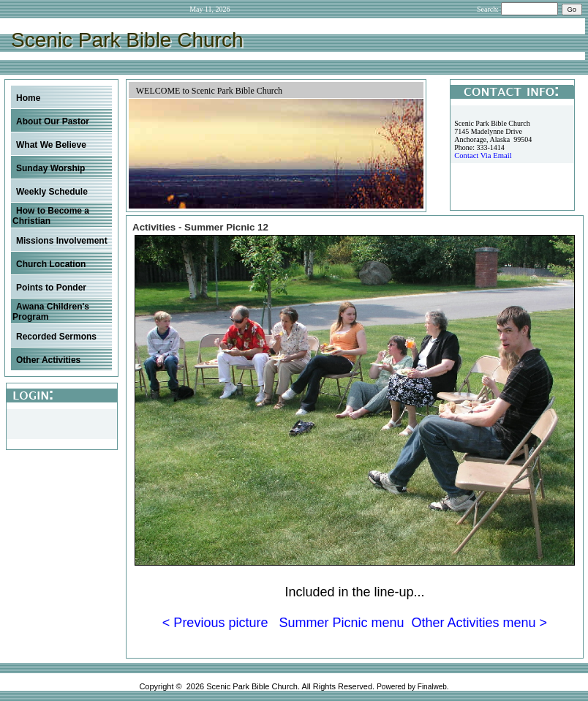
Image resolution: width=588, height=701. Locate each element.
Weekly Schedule (52, 192)
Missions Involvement (62, 241)
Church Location (51, 264)
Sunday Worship (50, 168)
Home (28, 98)
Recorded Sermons (56, 337)
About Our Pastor (53, 121)
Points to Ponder (51, 288)
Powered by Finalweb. (412, 687)
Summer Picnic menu (341, 623)
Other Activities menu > (480, 623)
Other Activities (48, 360)
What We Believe (51, 145)
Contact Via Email (483, 155)
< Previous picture (215, 623)
